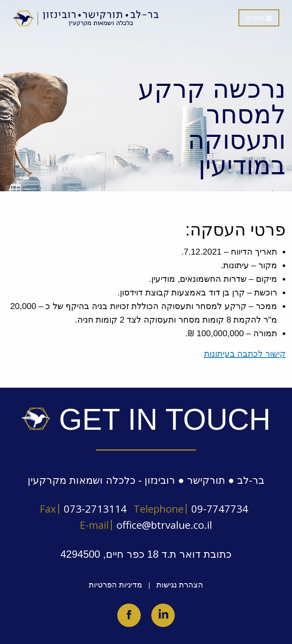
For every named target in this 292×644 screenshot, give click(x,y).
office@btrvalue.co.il (164, 525)
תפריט (259, 18)
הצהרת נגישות (180, 585)
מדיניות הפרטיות (115, 585)
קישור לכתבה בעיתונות (245, 354)
